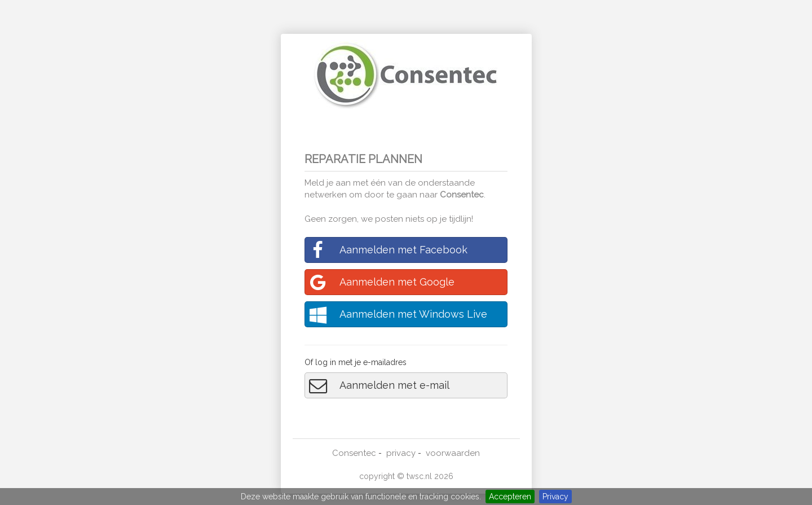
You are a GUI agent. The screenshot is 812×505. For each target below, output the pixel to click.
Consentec (462, 195)
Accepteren (510, 497)
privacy (401, 453)
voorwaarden (453, 453)
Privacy (555, 497)
